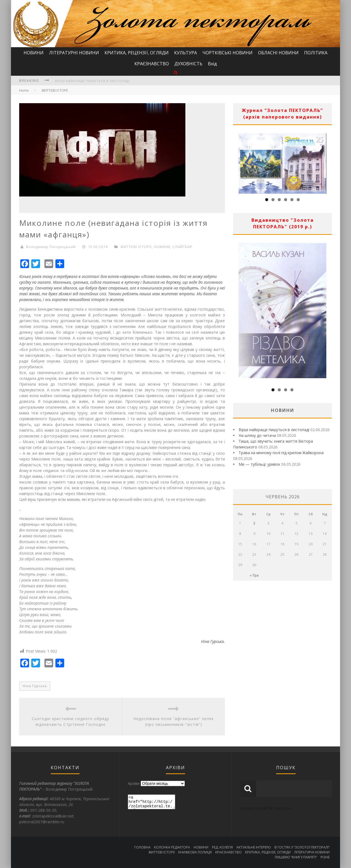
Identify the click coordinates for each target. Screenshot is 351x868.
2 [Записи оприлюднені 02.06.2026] (254, 523)
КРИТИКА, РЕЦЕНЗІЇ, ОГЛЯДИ (137, 53)
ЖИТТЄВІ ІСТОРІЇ (55, 90)
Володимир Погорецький (51, 247)
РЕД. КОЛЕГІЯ (222, 847)
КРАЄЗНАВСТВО (152, 64)
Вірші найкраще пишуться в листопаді (92, 81)
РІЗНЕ (325, 857)
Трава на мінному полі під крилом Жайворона (281, 453)
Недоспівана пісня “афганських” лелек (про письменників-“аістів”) (174, 721)
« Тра (254, 575)
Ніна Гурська (35, 686)
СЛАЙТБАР (182, 247)
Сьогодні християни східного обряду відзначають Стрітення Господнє (70, 721)
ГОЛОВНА (142, 847)
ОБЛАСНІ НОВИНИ (278, 53)
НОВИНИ (34, 53)
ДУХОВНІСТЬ (188, 64)
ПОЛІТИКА (316, 53)
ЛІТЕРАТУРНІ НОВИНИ (74, 53)
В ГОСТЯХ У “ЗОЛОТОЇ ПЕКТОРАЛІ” (302, 847)
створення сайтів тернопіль (266, 808)
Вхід (212, 64)
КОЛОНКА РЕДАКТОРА (172, 847)
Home (24, 90)
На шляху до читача (257, 435)
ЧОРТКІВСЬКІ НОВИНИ (227, 53)
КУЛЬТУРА (186, 53)
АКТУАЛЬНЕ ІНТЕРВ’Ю (254, 847)
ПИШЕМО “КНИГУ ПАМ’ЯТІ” (296, 857)
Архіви (134, 783)
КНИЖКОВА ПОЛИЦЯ (195, 852)
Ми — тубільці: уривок (259, 464)
